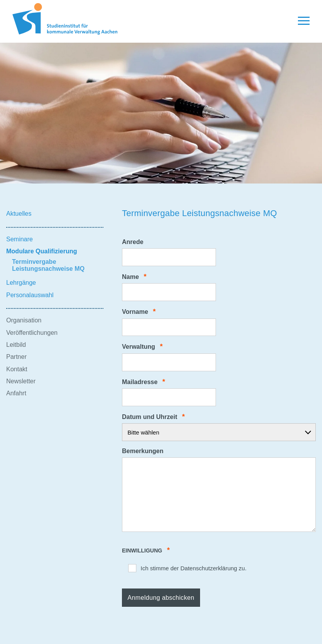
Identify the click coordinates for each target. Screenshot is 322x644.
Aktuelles (19, 214)
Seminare (19, 239)
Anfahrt (16, 393)
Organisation (24, 320)
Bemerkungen (143, 451)
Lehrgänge (21, 283)
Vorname (139, 312)
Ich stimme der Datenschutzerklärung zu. (194, 568)
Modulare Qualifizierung (42, 251)
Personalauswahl (30, 295)
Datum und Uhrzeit (153, 417)
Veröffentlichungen (32, 333)
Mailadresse (144, 382)
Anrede (133, 242)
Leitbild (16, 345)
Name (134, 277)
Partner (16, 357)
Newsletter (21, 381)
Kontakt (17, 369)
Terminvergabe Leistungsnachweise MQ (48, 265)
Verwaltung (142, 347)
